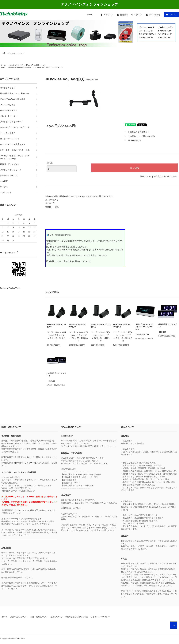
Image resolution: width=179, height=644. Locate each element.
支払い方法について (19, 617)
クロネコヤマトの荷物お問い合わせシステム (34, 510)
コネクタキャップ (16, 65)
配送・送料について (39, 617)
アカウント (108, 15)
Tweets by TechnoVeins (10, 288)
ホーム (90, 15)
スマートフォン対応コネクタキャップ (49, 68)
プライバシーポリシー (100, 617)
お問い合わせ (154, 15)
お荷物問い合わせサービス (26, 463)
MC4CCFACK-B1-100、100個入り (78, 326)
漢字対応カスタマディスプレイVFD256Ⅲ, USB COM (145, 327)
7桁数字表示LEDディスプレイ (56, 375)
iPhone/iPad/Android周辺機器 (20, 68)
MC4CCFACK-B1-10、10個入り (56, 326)
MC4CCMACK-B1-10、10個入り (101, 326)
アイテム (171, 15)
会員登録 (124, 15)
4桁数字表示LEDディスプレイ (167, 326)
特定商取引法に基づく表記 (165, 176)
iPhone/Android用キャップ (36, 65)
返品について (146, 176)
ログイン (138, 15)
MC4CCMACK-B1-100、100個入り (123, 326)
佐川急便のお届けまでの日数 (27, 457)
